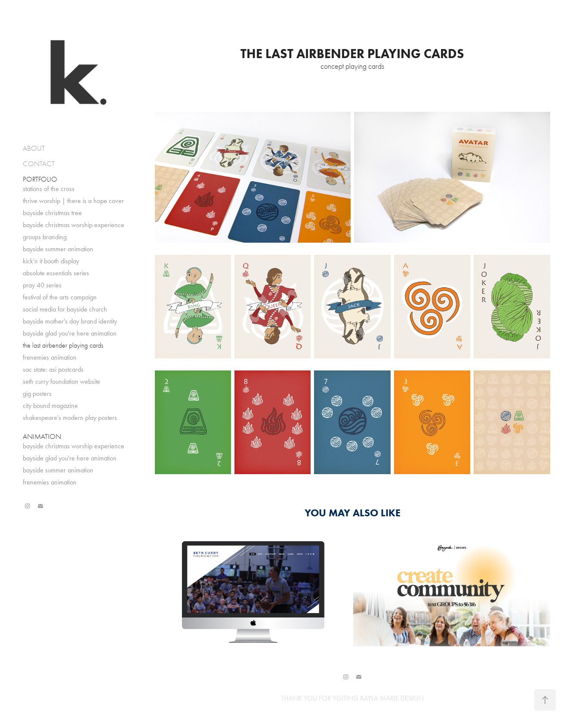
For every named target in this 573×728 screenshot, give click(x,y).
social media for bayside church (65, 309)
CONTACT (39, 164)
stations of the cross (49, 189)
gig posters (37, 393)
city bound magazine (50, 406)
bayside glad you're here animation (70, 333)
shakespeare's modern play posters (70, 418)
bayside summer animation (58, 249)
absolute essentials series (56, 273)
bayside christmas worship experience (74, 225)
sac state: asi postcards (53, 369)
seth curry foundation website (62, 381)
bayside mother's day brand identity (70, 321)
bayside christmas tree (52, 213)
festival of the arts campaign (60, 297)
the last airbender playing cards (63, 345)
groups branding (45, 237)
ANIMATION (42, 436)
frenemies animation (50, 357)
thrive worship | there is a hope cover (73, 201)
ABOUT (34, 148)
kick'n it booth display (51, 261)
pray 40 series (42, 285)
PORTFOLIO (40, 179)
